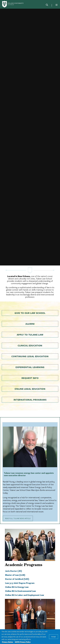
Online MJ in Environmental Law (20, 586)
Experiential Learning (30, 362)
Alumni (30, 319)
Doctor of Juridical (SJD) (17, 574)
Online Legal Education (30, 384)
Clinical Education (30, 340)
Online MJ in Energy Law (17, 582)
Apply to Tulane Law (30, 330)
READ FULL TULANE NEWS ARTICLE (18, 513)
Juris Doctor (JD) (14, 566)
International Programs (30, 395)
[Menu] (57, 5)
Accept (54, 637)
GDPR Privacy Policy (23, 642)
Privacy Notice (7, 642)
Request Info (30, 373)
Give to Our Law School (30, 308)
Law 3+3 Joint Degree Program (20, 578)
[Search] (47, 5)
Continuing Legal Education (30, 351)
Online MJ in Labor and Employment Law (25, 590)
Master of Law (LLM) (15, 570)
